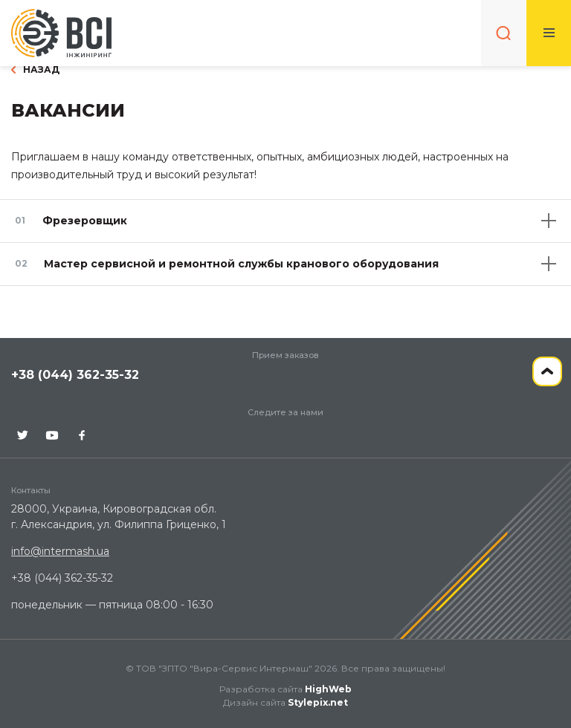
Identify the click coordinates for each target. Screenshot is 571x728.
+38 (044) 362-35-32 (75, 375)
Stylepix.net (318, 702)
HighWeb (328, 689)
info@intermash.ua (60, 551)
